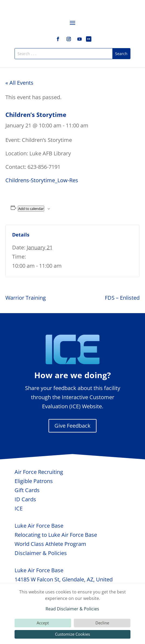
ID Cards (25, 499)
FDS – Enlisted (122, 298)
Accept (43, 623)
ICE (19, 508)
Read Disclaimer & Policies (72, 609)
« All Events (19, 83)
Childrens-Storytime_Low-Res (42, 180)
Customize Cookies (72, 634)
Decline (102, 623)
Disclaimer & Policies (41, 553)
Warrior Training (26, 298)
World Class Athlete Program (50, 544)
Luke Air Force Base (39, 526)
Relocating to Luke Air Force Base (56, 535)
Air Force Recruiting (39, 472)
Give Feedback (72, 426)
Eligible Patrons (34, 481)
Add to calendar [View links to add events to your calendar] (31, 209)
